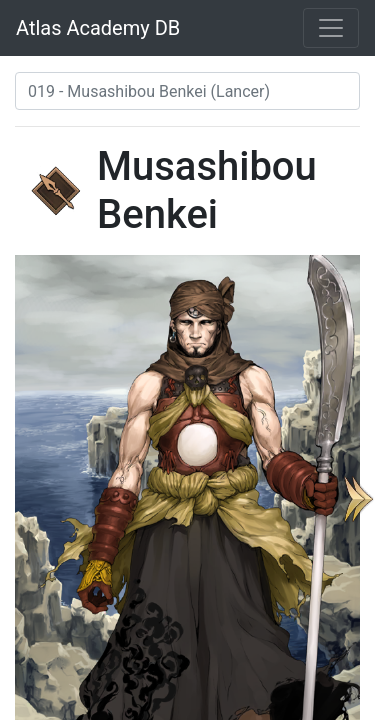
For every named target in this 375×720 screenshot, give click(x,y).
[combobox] (187, 91)
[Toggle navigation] (331, 28)
